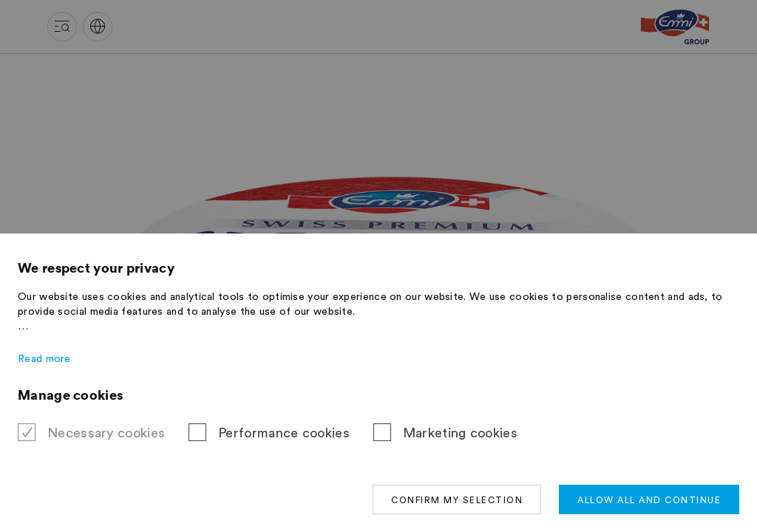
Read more (44, 359)
